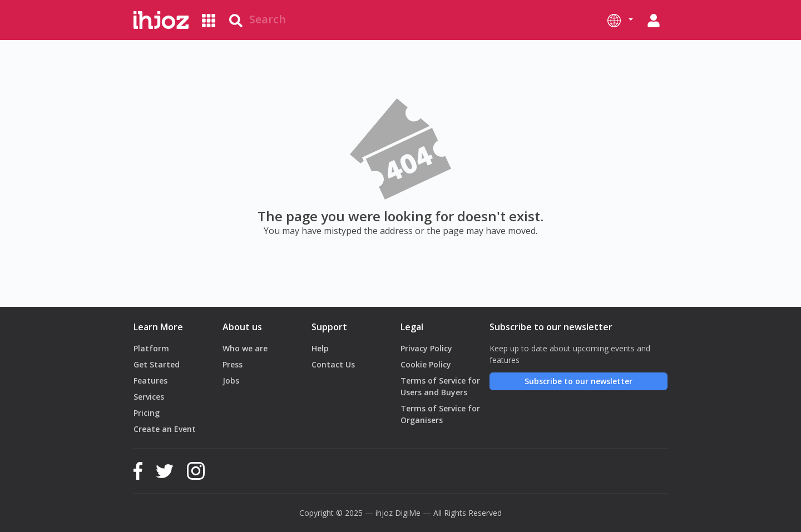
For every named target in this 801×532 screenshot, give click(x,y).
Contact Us (333, 364)
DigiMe (408, 513)
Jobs (231, 381)
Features (150, 381)
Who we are (245, 348)
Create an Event (165, 429)
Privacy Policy (426, 348)
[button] (620, 20)
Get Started (157, 364)
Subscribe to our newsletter (578, 381)
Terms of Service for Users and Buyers (440, 386)
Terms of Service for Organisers (440, 414)
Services (149, 397)
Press (233, 364)
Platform (151, 348)
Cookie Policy (426, 364)
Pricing (147, 413)
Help (320, 348)
